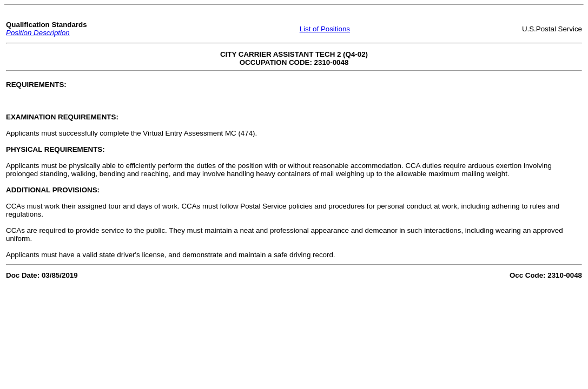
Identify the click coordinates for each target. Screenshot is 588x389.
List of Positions (325, 29)
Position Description (38, 33)
